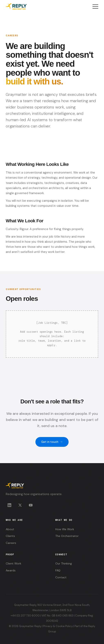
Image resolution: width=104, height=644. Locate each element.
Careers (11, 543)
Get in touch (52, 445)
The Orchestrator (67, 536)
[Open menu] (95, 7)
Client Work (14, 563)
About (10, 529)
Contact (61, 577)
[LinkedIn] (9, 505)
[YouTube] (31, 505)
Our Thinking (64, 563)
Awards (11, 570)
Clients (10, 536)
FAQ (58, 570)
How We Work (65, 529)
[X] (20, 505)
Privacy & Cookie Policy (58, 626)
